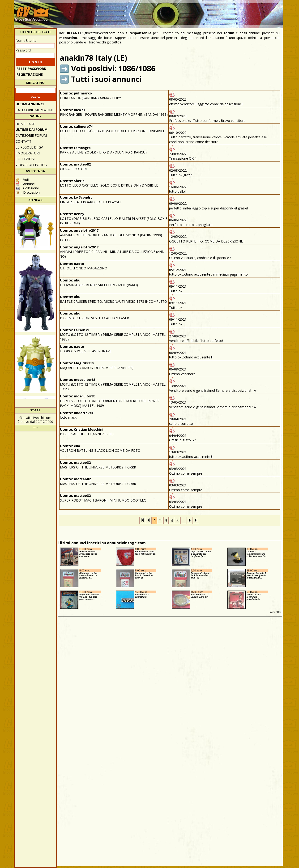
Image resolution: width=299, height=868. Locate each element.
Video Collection (31, 165)
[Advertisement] (196, 12)
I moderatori (28, 153)
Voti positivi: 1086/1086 (113, 68)
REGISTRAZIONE (30, 74)
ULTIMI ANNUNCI (30, 104)
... (183, 520)
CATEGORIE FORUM (31, 135)
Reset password (31, 69)
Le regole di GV (29, 147)
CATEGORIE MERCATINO (35, 110)
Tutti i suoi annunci (106, 79)
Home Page (25, 124)
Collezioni (25, 159)
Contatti (24, 141)
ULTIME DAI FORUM (32, 130)
